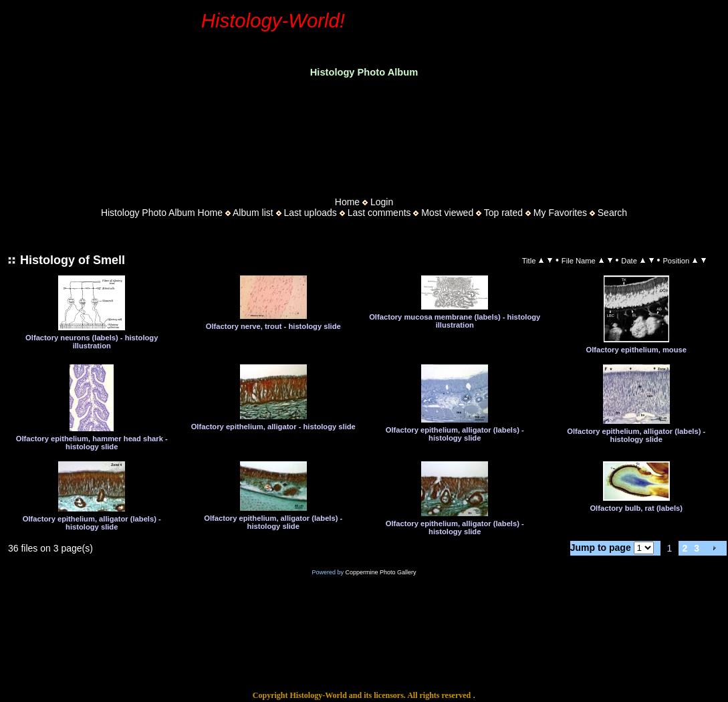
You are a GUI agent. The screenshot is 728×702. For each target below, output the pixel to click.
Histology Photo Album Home (162, 213)
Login (382, 202)
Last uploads (310, 213)
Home (347, 202)
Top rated (503, 213)
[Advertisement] (364, 133)
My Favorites (560, 213)
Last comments (379, 213)
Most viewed (447, 213)
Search (612, 213)
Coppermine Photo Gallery (380, 572)
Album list (253, 213)
